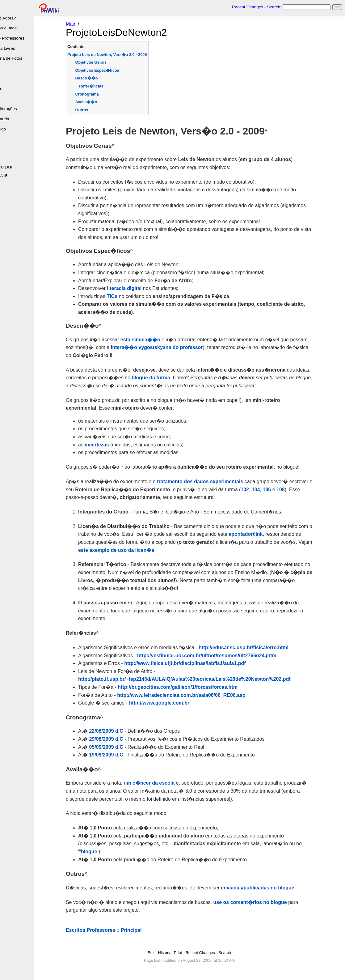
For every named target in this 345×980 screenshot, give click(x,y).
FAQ (7, 99)
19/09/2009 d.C (116, 755)
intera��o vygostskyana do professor (167, 347)
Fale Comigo (14, 129)
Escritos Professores (101, 930)
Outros (92, 110)
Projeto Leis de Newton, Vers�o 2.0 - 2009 (117, 55)
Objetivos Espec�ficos (107, 70)
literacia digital (134, 288)
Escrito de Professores (24, 38)
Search (273, 7)
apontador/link (256, 534)
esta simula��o (151, 340)
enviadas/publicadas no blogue (268, 888)
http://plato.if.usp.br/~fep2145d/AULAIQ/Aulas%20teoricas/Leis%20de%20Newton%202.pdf (195, 679)
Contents (86, 47)
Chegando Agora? (19, 18)
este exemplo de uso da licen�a (126, 550)
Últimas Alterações (20, 109)
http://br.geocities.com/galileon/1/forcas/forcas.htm (188, 687)
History (175, 953)
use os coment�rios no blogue (260, 902)
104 (266, 490)
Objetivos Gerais (101, 62)
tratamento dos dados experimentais (210, 481)
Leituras (10, 68)
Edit (161, 953)
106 (277, 490)
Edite (8, 153)
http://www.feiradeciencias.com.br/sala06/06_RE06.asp (191, 695)
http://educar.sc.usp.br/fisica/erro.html (254, 648)
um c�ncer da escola (160, 783)
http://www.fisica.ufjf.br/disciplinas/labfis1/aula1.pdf (195, 663)
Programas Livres (19, 48)
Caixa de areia (16, 119)
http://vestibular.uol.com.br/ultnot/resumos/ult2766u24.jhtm (217, 656)
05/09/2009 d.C (116, 747)
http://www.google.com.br (170, 703)
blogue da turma (161, 378)
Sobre (8, 8)
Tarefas (9, 79)
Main (81, 24)
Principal (141, 930)
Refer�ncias (101, 86)
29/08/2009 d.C (116, 739)
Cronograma (97, 94)
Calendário (13, 89)
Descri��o (97, 78)
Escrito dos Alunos (20, 28)
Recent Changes (248, 7)
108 (291, 490)
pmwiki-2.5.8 (15, 175)
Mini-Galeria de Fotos (23, 58)
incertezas (107, 445)
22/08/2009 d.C (116, 731)
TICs (122, 296)
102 (255, 490)
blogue (99, 852)
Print (188, 953)
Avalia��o (97, 102)
